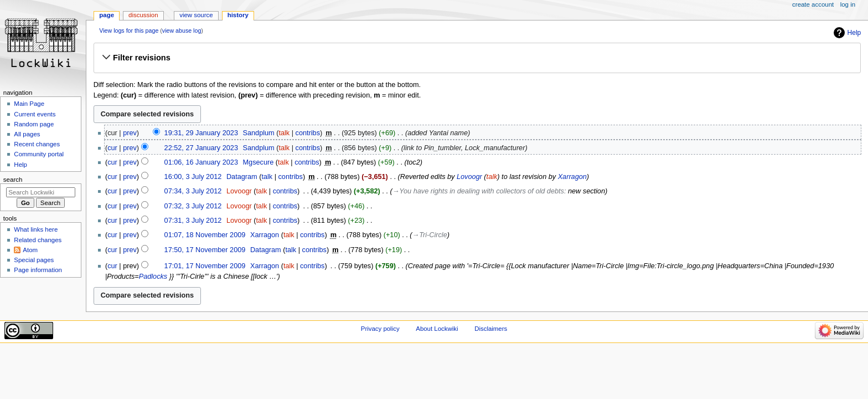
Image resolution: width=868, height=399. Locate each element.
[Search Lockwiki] (41, 192)
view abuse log (182, 30)
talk (284, 133)
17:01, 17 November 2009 (205, 266)
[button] (477, 58)
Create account (813, 4)
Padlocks (153, 277)
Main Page (29, 104)
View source (196, 15)
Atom (30, 250)
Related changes (38, 240)
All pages (27, 134)
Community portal (39, 154)
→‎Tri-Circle (430, 235)
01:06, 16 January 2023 (201, 162)
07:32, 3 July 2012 (193, 206)
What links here (36, 229)
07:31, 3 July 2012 (193, 221)
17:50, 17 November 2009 (205, 250)
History (238, 15)
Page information (38, 270)
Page (107, 15)
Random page (34, 124)
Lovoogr (469, 177)
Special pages (34, 260)
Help (854, 33)
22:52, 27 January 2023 (201, 148)
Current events (35, 114)
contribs (308, 133)
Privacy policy (380, 329)
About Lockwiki (437, 329)
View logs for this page (129, 30)
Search (13, 180)
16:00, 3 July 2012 (193, 177)
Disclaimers (491, 329)
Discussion (143, 15)
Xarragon (572, 177)
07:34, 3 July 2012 (193, 191)
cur (112, 148)
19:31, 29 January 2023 (201, 133)
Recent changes (37, 144)
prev (130, 133)
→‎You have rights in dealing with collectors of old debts (478, 191)
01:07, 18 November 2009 (205, 235)
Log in (848, 4)
